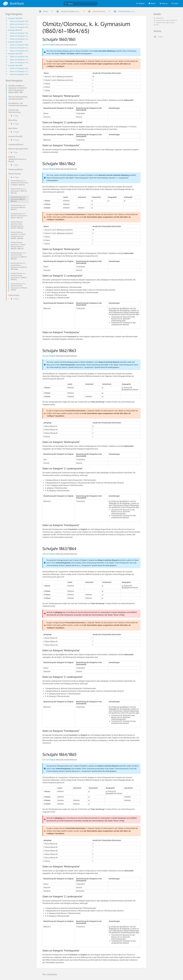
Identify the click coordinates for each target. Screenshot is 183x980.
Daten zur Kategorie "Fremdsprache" (20, 27)
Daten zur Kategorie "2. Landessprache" (20, 24)
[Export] (166, 37)
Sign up (163, 3)
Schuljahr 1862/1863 (15, 42)
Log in (175, 3)
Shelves (140, 3)
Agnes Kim (174, 20)
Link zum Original (49, 45)
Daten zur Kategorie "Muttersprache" (20, 21)
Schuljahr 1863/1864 (15, 54)
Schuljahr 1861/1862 (15, 30)
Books (152, 3)
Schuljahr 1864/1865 (15, 65)
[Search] (66, 4)
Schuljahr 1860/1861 (15, 18)
